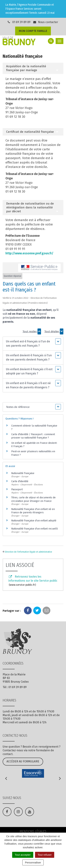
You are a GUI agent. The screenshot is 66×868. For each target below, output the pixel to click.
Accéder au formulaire (23, 761)
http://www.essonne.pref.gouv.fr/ (29, 253)
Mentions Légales (33, 831)
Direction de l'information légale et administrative (29, 552)
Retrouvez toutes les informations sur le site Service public (33, 581)
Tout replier (32, 331)
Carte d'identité (20, 481)
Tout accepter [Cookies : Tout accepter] (23, 855)
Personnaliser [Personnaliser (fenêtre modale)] (33, 862)
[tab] (33, 68)
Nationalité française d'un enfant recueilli (34, 529)
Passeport (17, 489)
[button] (33, 344)
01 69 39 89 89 (21, 22)
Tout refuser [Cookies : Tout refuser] (45, 855)
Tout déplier (54, 331)
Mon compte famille (33, 31)
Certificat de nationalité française (30, 132)
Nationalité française (23, 473)
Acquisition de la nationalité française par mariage (26, 68)
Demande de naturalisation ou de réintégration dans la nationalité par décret (30, 207)
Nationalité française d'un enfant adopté (34, 521)
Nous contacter (46, 22)
